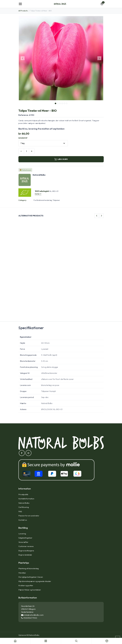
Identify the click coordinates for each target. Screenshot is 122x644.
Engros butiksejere (26, 551)
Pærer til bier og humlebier (30, 590)
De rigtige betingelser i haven (31, 577)
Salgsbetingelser (25, 538)
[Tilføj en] (32, 151)
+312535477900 (30, 618)
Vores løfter (23, 542)
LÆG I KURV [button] (61, 159)
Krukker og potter (26, 585)
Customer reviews (26, 546)
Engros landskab (25, 555)
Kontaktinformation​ (26, 499)
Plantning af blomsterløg (29, 568)
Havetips (22, 573)
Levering (22, 534)
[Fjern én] (21, 151)
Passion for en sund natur (29, 516)
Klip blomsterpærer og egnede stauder (35, 581)
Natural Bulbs (24, 503)
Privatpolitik (23, 494)
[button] (23, 58)
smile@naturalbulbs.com (33, 615)
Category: (22, 200)
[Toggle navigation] (20, 4)
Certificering (24, 507)
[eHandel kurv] (102, 4)
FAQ (20, 511)
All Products (23, 11)
